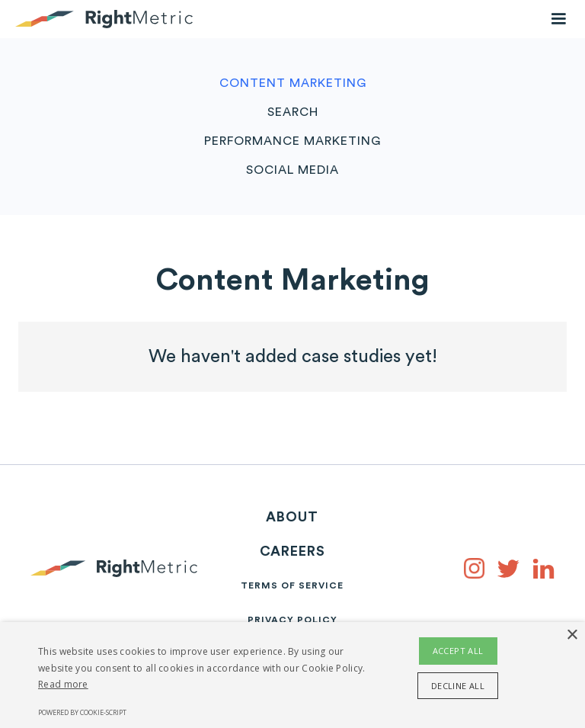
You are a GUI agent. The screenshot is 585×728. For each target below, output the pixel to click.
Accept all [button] (458, 651)
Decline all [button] (458, 686)
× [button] (572, 635)
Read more (63, 684)
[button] (558, 19)
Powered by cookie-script (82, 712)
